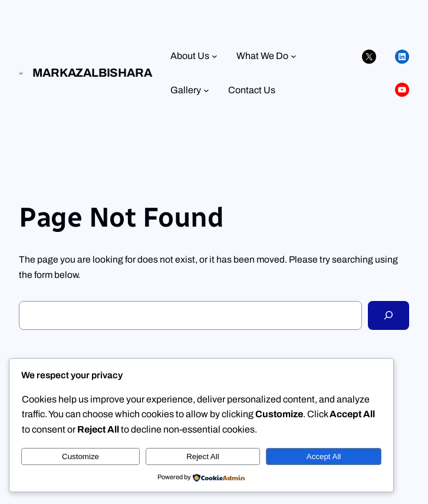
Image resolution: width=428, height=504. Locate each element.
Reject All (203, 456)
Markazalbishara (92, 73)
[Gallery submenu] (206, 90)
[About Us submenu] (215, 56)
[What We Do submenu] (294, 56)
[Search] (389, 315)
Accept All (324, 456)
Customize (80, 456)
